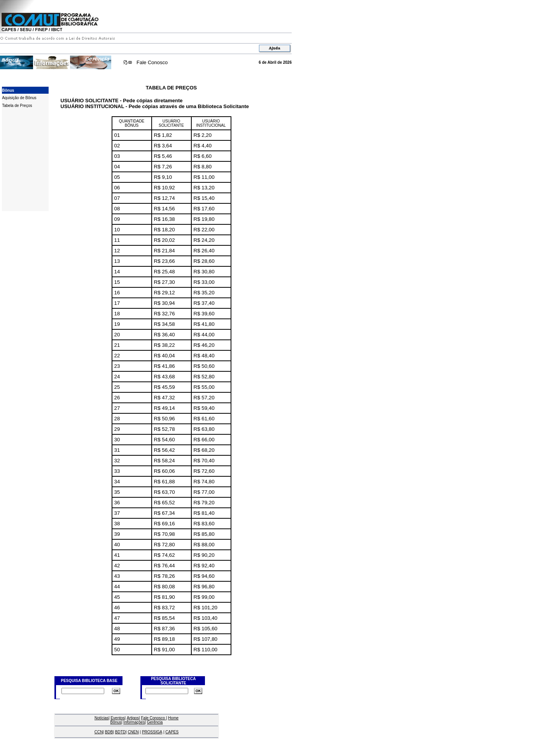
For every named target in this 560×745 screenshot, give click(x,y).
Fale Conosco (152, 62)
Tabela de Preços (17, 106)
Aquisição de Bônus (19, 98)
